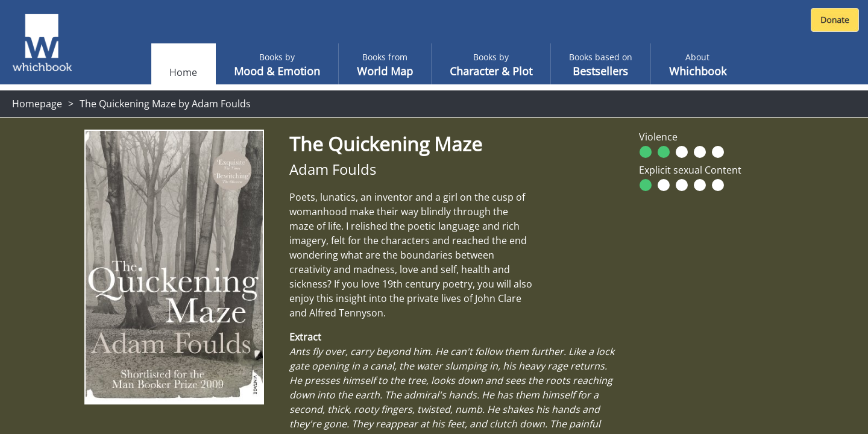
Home (183, 72)
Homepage (37, 104)
